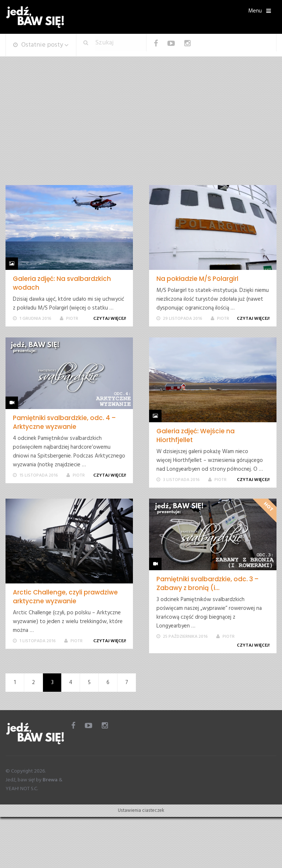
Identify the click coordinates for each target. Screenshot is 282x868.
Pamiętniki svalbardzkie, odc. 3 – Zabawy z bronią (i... (207, 583)
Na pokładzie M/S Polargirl (197, 279)
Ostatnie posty (38, 45)
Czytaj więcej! (111, 319)
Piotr (72, 319)
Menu (255, 11)
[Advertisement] (141, 130)
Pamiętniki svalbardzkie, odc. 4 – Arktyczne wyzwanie (64, 422)
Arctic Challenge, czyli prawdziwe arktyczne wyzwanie (65, 597)
